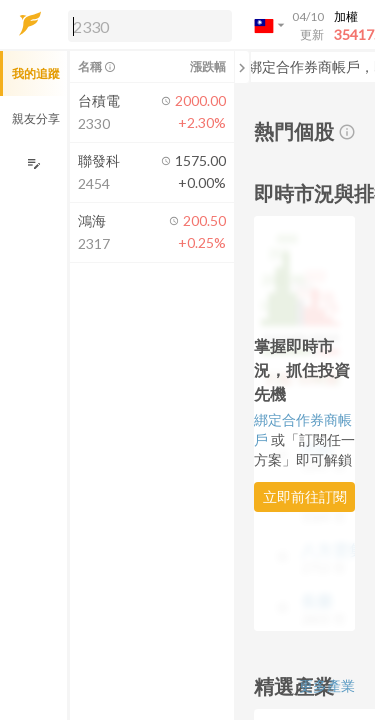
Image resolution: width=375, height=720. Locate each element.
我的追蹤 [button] (36, 73)
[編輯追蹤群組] (33, 163)
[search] (150, 26)
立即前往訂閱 (305, 496)
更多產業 (327, 685)
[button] (146, 25)
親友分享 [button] (36, 118)
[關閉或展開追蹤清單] (242, 67)
